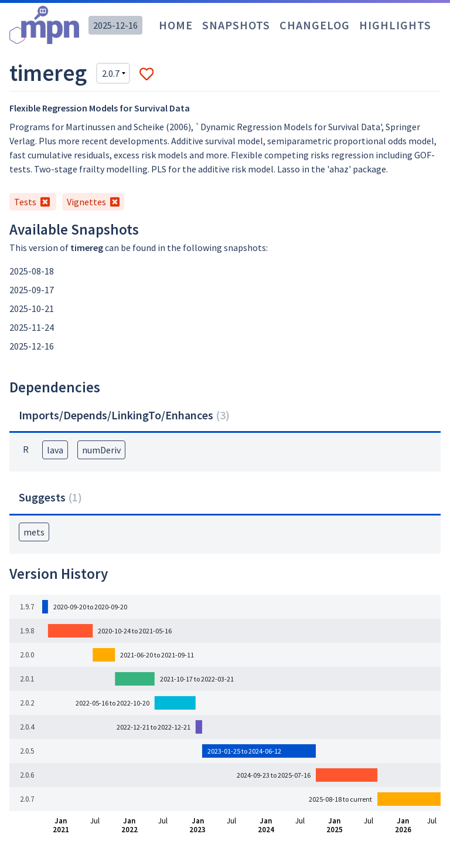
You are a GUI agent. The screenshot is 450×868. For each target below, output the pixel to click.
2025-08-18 (32, 271)
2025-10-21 (32, 308)
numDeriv (101, 450)
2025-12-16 (115, 25)
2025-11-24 (32, 327)
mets (34, 532)
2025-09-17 (32, 290)
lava (55, 450)
